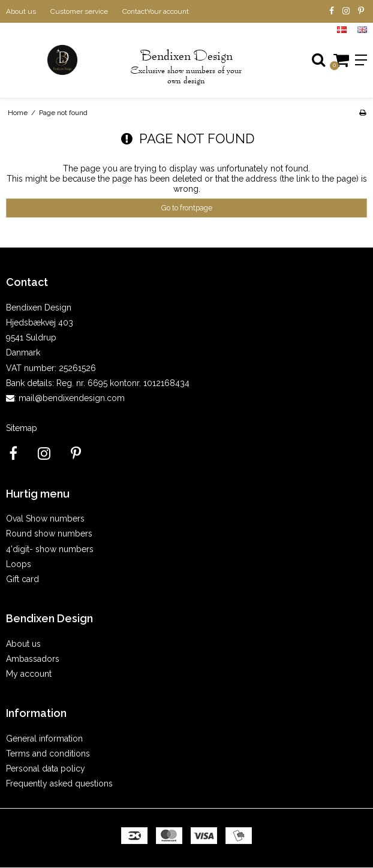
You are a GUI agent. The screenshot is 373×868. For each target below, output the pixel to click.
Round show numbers (49, 534)
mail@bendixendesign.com (72, 398)
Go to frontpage (187, 208)
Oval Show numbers (45, 519)
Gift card (22, 579)
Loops (19, 564)
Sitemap (22, 428)
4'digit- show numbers (50, 549)
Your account (168, 11)
